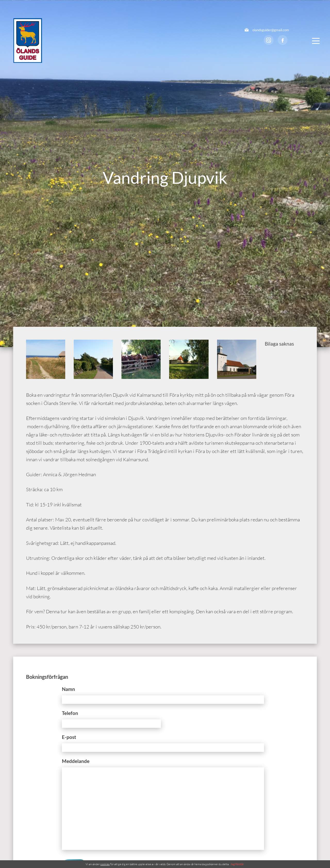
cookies (105, 864)
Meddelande (76, 761)
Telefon (70, 713)
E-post (69, 737)
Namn (68, 689)
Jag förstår (237, 864)
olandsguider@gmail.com (271, 30)
